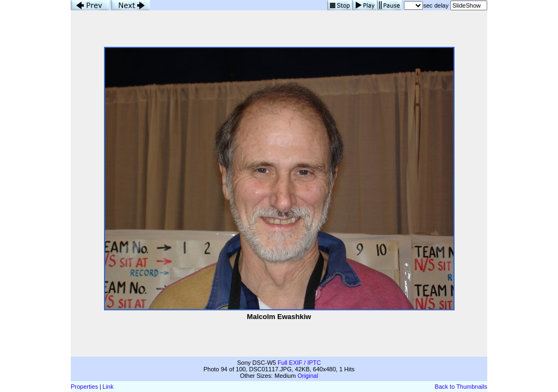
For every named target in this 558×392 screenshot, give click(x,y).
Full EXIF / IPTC (299, 363)
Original (308, 376)
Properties (84, 387)
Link (108, 387)
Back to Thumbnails (461, 387)
